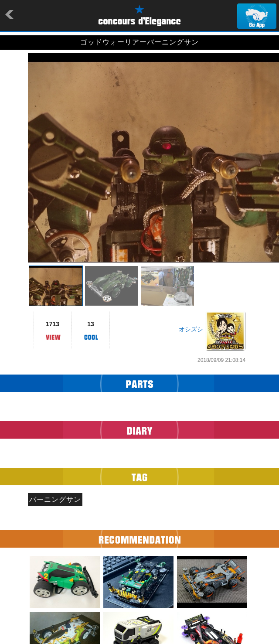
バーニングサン (55, 499)
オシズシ (191, 329)
